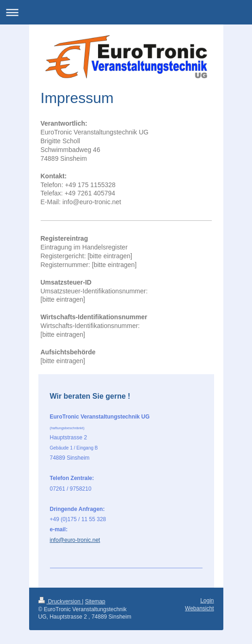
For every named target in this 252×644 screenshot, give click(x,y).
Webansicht (199, 608)
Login (207, 601)
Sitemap (95, 601)
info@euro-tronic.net (75, 540)
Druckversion (60, 601)
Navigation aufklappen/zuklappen (126, 12)
